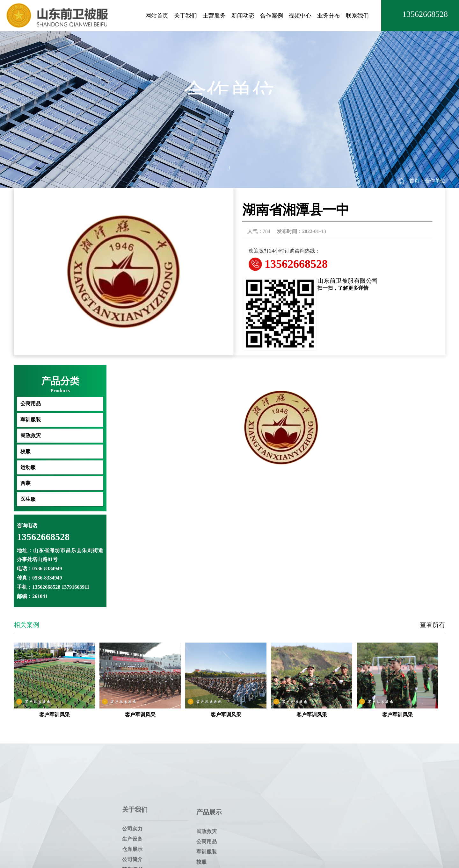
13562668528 (425, 14)
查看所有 (433, 625)
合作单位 (435, 181)
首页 (414, 181)
